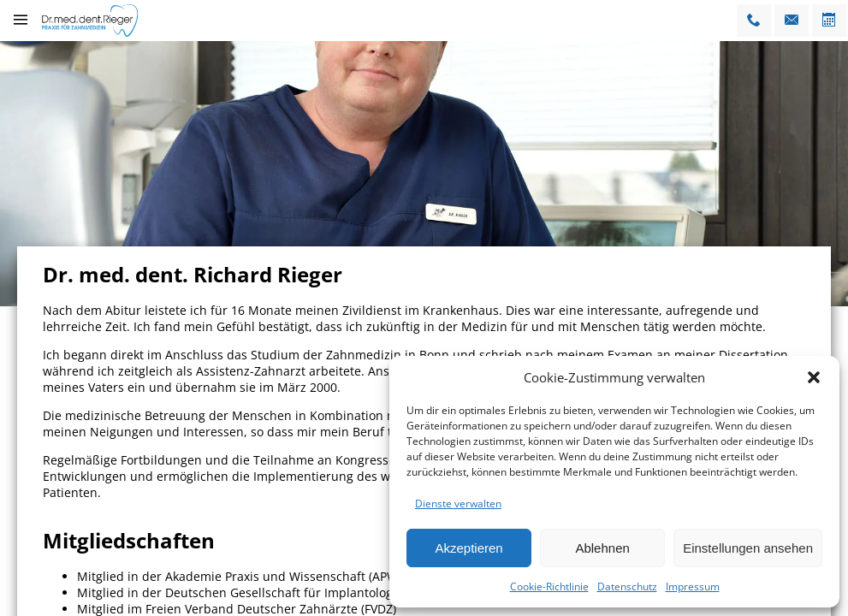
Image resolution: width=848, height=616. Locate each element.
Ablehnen (602, 548)
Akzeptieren (468, 548)
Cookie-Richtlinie (549, 586)
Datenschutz (627, 586)
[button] (814, 377)
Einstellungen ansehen (748, 548)
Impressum (693, 586)
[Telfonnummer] (754, 21)
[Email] (792, 21)
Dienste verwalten (458, 503)
